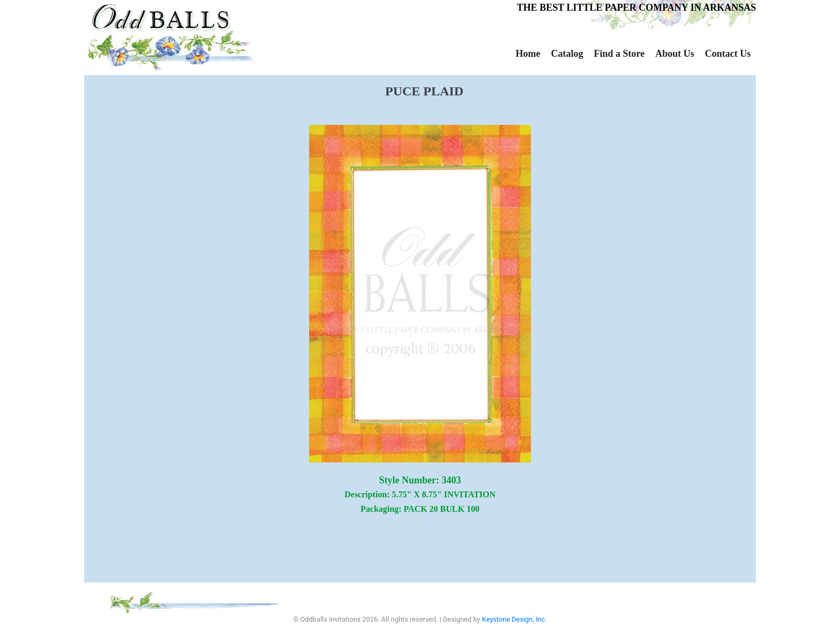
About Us (675, 54)
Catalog (567, 54)
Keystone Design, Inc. (515, 619)
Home (528, 54)
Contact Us (728, 54)
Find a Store (619, 54)
